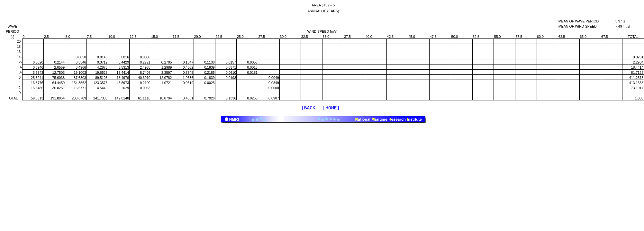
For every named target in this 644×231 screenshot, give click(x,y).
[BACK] (310, 109)
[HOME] (331, 109)
